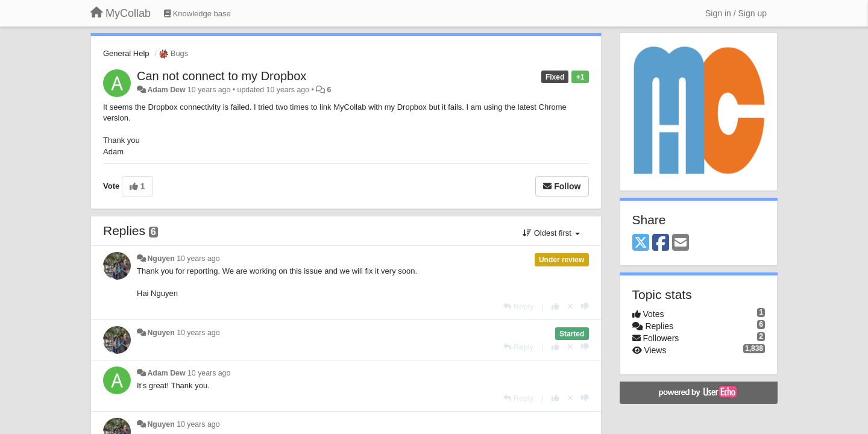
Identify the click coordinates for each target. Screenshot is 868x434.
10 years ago (198, 259)
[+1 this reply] (555, 307)
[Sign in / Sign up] (736, 13)
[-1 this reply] (585, 307)
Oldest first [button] (551, 233)
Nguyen (161, 259)
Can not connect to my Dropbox (222, 76)
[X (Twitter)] (641, 243)
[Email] (681, 243)
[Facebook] (661, 243)
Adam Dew (166, 90)
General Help (126, 53)
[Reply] (518, 307)
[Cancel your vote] (570, 307)
